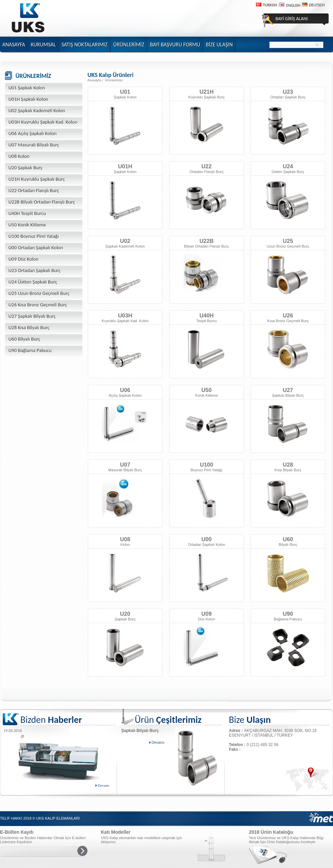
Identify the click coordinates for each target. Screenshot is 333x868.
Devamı (103, 785)
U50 (207, 390)
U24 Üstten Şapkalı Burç (33, 282)
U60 (288, 539)
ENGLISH (293, 5)
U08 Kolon (19, 156)
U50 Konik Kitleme (27, 225)
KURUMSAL (43, 45)
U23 (288, 92)
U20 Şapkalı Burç (26, 168)
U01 (125, 92)
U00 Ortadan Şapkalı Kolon (36, 248)
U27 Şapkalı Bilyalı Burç (32, 316)
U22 (207, 166)
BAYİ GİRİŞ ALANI (292, 19)
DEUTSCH (317, 5)
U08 (125, 539)
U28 (288, 465)
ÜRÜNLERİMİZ (129, 45)
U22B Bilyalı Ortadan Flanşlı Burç (42, 202)
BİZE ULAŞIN (219, 45)
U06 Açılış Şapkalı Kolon (32, 133)
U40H (207, 315)
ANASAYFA (14, 45)
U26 (288, 315)
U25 (288, 241)
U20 (125, 614)
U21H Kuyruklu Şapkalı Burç (37, 179)
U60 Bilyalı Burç (24, 339)
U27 (288, 390)
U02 (125, 241)
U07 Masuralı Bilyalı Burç (34, 145)
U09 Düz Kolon (23, 259)
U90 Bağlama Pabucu (30, 350)
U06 (125, 390)
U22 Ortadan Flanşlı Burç (34, 190)
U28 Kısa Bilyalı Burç (29, 328)
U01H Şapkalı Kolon (28, 99)
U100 (206, 465)
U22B (207, 241)
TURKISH (270, 5)
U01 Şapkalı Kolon (27, 88)
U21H (207, 92)
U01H (125, 166)
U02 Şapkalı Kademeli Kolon (37, 111)
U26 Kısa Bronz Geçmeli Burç (38, 305)
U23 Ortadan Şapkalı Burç (34, 270)
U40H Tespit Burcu (27, 213)
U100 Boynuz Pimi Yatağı (34, 236)
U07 (125, 465)
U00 (207, 539)
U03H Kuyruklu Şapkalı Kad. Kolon (43, 122)
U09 (207, 614)
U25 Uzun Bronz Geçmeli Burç (39, 293)
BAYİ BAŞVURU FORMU (175, 45)
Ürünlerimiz (114, 80)
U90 (288, 614)
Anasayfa (94, 80)
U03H (125, 315)
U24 (288, 166)
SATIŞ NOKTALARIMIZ (85, 45)
